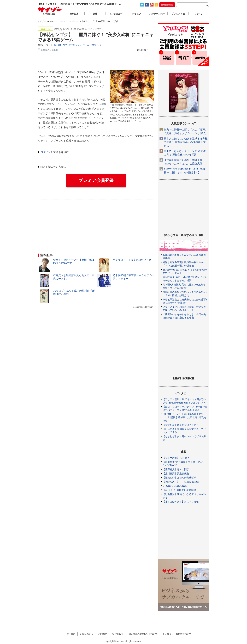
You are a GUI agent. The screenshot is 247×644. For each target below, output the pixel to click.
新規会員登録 (167, 5)
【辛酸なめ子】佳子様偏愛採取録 (181, 482)
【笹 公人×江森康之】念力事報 (179, 490)
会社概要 (71, 634)
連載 (95, 14)
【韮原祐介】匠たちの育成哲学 (179, 478)
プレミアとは (178, 14)
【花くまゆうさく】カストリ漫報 (181, 502)
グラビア (137, 14)
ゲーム (86, 45)
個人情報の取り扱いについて (143, 634)
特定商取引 (118, 634)
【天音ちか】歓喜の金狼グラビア (181, 425)
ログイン (46, 152)
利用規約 (103, 634)
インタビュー (116, 14)
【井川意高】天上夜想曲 (176, 474)
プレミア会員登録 (96, 180)
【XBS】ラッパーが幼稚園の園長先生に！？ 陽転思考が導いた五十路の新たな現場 (185, 417)
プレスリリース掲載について (177, 634)
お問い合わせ (87, 634)
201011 (58, 45)
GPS (65, 45)
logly (151, 307)
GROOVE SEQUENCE (175, 486)
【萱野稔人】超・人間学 (176, 469)
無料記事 (74, 14)
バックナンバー (157, 14)
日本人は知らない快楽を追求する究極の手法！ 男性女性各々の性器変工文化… (186, 142)
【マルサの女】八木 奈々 (176, 458)
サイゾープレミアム (50, 11)
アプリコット (75, 45)
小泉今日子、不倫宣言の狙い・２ (132, 260)
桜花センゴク (97, 45)
